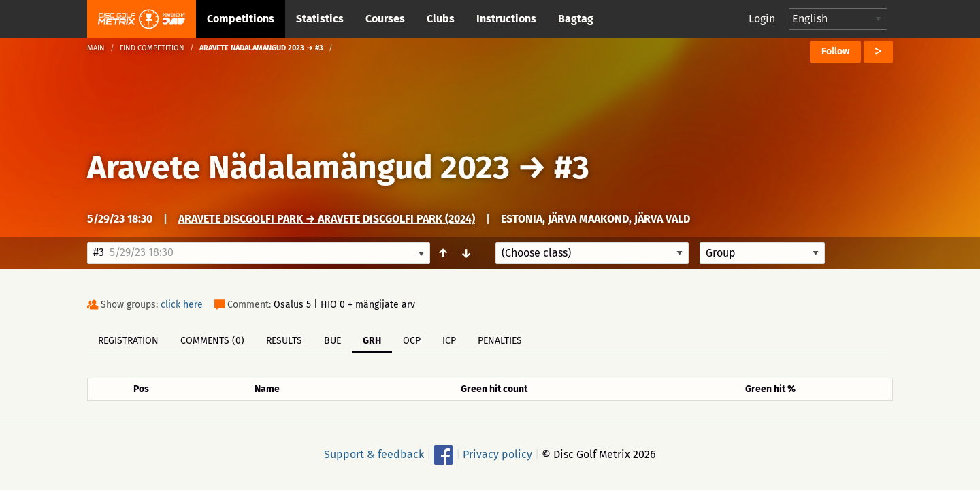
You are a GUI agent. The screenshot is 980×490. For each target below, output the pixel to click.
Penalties (500, 341)
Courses (385, 19)
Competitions (241, 19)
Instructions (506, 19)
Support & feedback (374, 454)
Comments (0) (212, 341)
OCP (412, 341)
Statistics (320, 19)
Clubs (441, 19)
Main (96, 48)
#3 (572, 167)
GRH (372, 341)
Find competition (152, 48)
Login (762, 19)
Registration (128, 341)
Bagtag (576, 19)
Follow (835, 51)
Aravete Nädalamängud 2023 (298, 167)
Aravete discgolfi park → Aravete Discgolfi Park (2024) (327, 219)
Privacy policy (497, 454)
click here (182, 305)
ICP (449, 341)
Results (284, 341)
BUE (332, 341)
